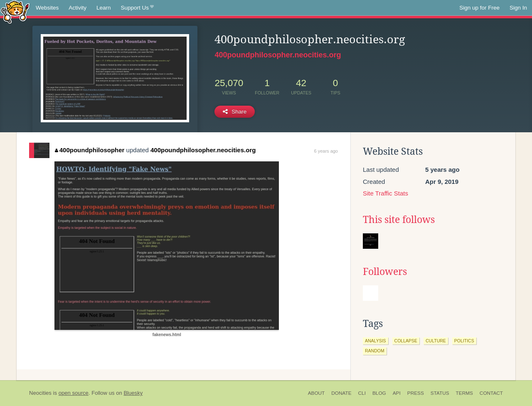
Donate (341, 393)
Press (416, 393)
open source (74, 393)
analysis (376, 341)
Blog (379, 393)
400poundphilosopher (90, 150)
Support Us (137, 8)
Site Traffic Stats (385, 193)
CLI (362, 393)
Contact (491, 393)
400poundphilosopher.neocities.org (278, 55)
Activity (78, 8)
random (375, 351)
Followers (385, 272)
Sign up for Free (479, 8)
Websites (47, 8)
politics (464, 341)
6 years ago (326, 151)
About (316, 393)
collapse (406, 341)
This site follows (399, 220)
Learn (104, 8)
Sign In (518, 8)
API (397, 393)
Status (440, 393)
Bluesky (133, 393)
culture (436, 341)
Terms (464, 393)
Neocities (40, 393)
